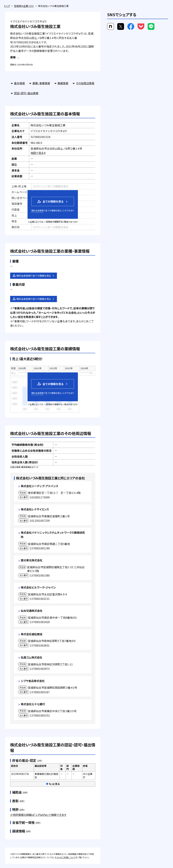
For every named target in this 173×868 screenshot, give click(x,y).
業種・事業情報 (41, 83)
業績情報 (63, 83)
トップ (7, 6)
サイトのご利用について (65, 857)
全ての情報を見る (50, 201)
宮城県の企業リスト (24, 6)
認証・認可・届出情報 (26, 93)
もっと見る (53, 784)
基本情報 (19, 83)
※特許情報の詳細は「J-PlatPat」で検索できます (38, 815)
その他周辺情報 (85, 83)
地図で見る (38, 153)
